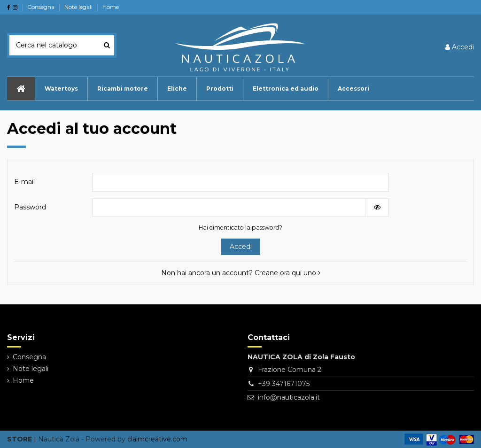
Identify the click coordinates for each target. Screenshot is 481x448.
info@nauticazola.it (289, 397)
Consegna (42, 7)
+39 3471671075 (284, 384)
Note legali (79, 7)
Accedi (241, 247)
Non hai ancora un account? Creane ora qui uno (241, 273)
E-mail (24, 182)
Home (111, 7)
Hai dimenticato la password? (240, 228)
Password (30, 207)
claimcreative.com (157, 439)
